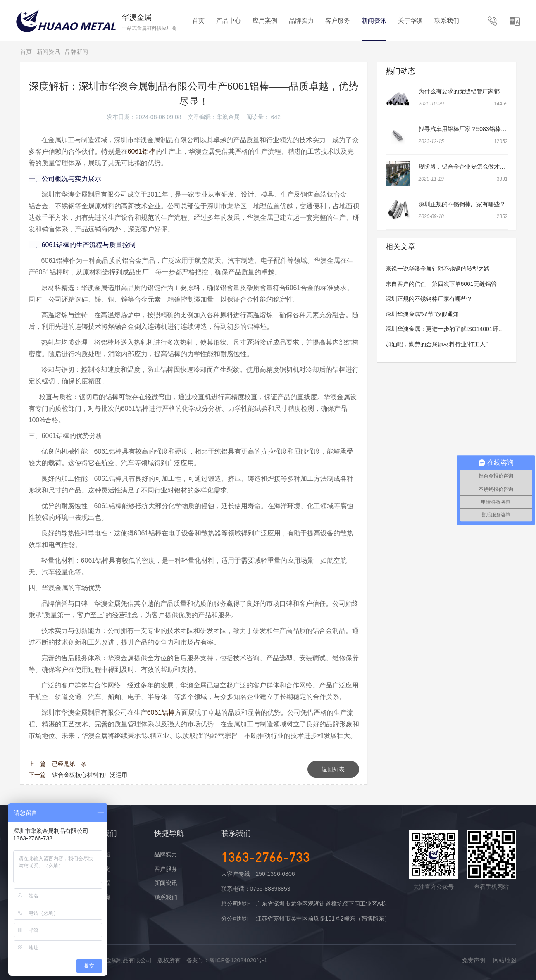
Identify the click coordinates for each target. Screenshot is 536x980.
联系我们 (447, 20)
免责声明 (474, 960)
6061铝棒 (142, 151)
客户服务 (338, 20)
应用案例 (265, 20)
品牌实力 (301, 20)
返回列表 (333, 769)
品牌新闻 (76, 52)
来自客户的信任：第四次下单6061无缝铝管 (441, 284)
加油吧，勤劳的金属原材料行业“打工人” (437, 344)
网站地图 (505, 960)
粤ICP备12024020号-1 (238, 960)
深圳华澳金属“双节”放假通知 (422, 314)
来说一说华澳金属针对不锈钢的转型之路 (438, 269)
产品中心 (229, 20)
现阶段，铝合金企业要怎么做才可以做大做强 (476, 167)
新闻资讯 (374, 20)
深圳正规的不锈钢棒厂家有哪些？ (462, 204)
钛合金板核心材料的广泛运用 (90, 775)
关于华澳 (410, 20)
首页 (198, 20)
